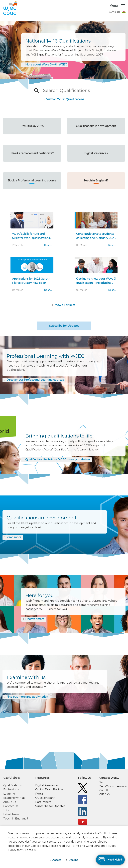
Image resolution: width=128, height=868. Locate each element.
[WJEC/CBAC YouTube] (83, 822)
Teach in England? (16, 819)
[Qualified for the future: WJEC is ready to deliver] (57, 460)
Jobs (6, 810)
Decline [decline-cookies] (73, 860)
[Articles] (64, 305)
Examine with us (14, 798)
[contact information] (112, 786)
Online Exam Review (49, 789)
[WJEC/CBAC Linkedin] (83, 811)
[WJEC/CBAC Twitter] (83, 788)
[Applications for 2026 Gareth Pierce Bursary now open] (32, 276)
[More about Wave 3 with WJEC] (45, 65)
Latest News (11, 814)
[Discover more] (34, 619)
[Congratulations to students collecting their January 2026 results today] (96, 231)
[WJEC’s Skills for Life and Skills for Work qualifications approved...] (32, 231)
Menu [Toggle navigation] (117, 6)
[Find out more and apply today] (26, 697)
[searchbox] (66, 91)
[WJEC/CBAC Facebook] (83, 799)
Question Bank (45, 798)
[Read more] (13, 538)
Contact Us (11, 806)
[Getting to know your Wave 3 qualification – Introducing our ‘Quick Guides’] (96, 276)
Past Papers (43, 802)
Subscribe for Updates (64, 326)
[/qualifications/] (64, 99)
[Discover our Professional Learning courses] (34, 380)
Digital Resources (47, 785)
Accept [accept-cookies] (57, 860)
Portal (39, 794)
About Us (10, 802)
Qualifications (12, 785)
